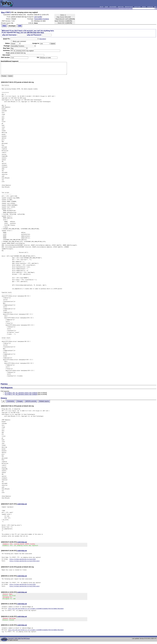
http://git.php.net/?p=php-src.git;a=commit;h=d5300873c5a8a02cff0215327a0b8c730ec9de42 (36, 610)
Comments (11, 401)
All (3, 401)
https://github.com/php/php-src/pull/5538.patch (24, 561)
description (43, 39)
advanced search (129, 7)
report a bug (121, 7)
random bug (150, 7)
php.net (102, 7)
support (106, 7)
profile (40, 17)
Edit (20, 26)
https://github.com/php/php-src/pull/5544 (23, 585)
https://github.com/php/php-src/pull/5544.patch (24, 587)
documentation (113, 7)
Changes (20, 401)
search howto (137, 7)
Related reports (44, 401)
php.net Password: (34, 35)
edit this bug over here (35, 33)
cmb (35, 17)
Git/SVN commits (31, 401)
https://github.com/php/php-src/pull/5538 (23, 560)
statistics (144, 7)
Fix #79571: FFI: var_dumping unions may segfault (21, 393)
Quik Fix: (7, 39)
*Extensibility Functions (42, 19)
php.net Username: (9, 35)
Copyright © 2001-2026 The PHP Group (19, 641)
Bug (3, 12)
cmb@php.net (22, 504)
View (4, 26)
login (155, 7)
